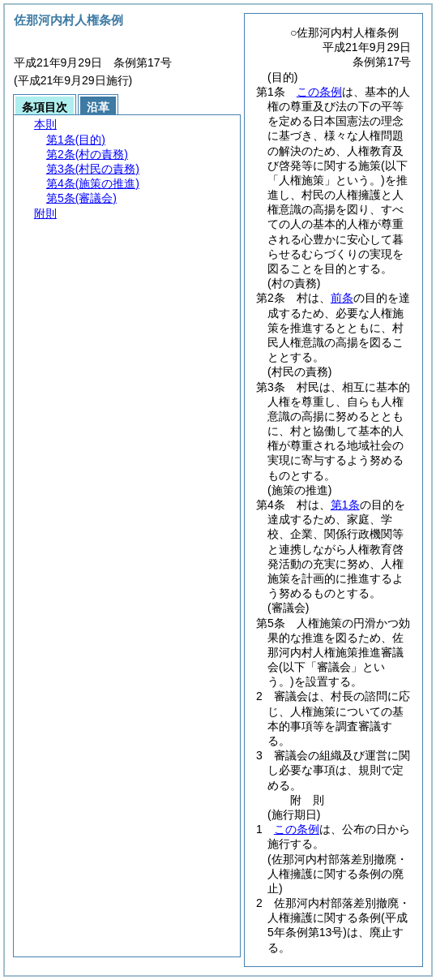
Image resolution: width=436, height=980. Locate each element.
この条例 (319, 92)
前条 (342, 298)
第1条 (345, 505)
